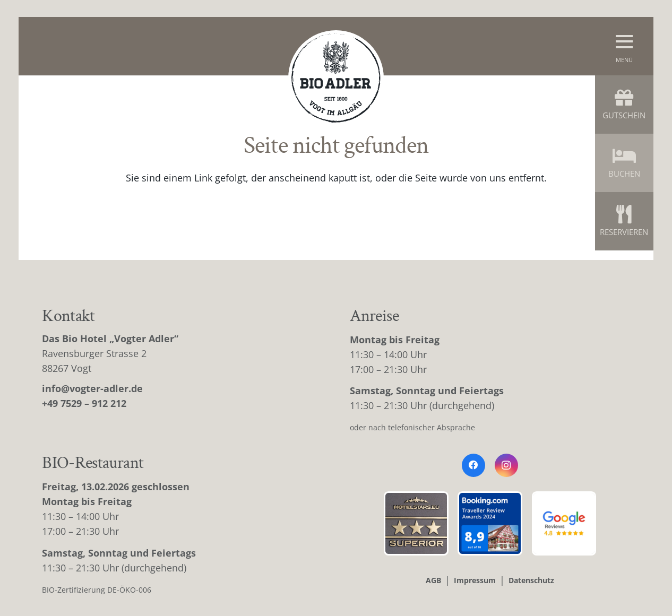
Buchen (624, 163)
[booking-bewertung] (490, 524)
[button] (624, 46)
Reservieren (624, 221)
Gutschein (624, 104)
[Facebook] (473, 465)
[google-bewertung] (564, 524)
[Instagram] (506, 465)
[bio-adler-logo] (336, 78)
